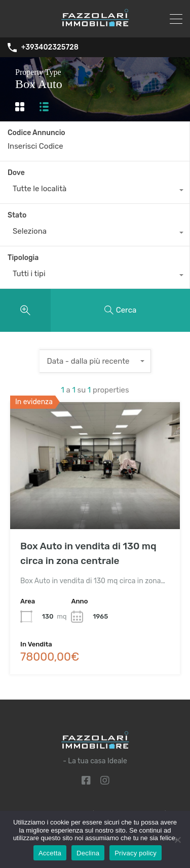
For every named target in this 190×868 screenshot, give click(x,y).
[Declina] (177, 840)
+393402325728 (50, 48)
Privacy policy (136, 853)
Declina (88, 853)
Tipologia (23, 258)
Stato (17, 215)
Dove (16, 173)
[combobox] (95, 191)
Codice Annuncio (36, 133)
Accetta (50, 853)
